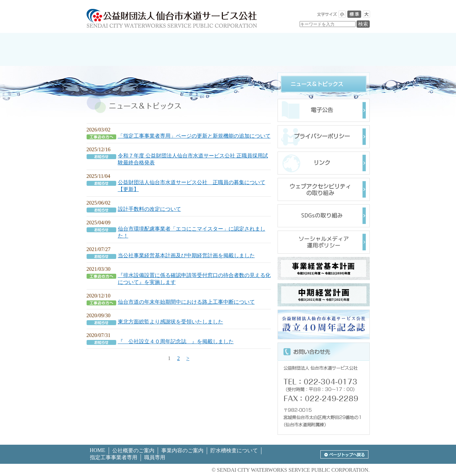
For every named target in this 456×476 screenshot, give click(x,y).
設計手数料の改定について (149, 209)
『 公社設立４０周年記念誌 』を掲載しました (176, 341)
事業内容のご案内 (182, 450)
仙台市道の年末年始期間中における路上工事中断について (186, 302)
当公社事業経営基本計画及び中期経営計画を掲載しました (186, 255)
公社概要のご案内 (133, 450)
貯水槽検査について (234, 450)
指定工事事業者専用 (114, 457)
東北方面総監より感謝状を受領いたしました (171, 322)
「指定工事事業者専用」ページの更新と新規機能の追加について (194, 136)
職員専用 (155, 457)
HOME (98, 450)
